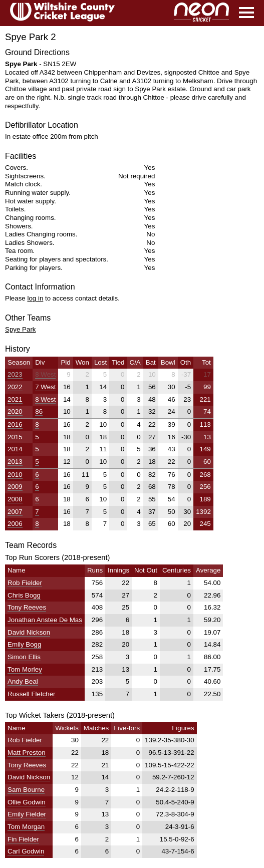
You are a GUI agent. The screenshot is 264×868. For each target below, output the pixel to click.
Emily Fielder (27, 814)
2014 (15, 449)
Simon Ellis (24, 657)
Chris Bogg (24, 595)
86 (39, 411)
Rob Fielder (25, 583)
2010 (15, 475)
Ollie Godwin (27, 802)
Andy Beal (23, 681)
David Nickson (29, 632)
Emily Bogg (24, 644)
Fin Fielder (23, 839)
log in (35, 298)
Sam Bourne (26, 790)
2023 (15, 374)
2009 (15, 487)
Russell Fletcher (32, 694)
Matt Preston (27, 753)
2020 (15, 411)
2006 (15, 524)
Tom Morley (25, 669)
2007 (15, 512)
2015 (15, 437)
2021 (15, 399)
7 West (45, 387)
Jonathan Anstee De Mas (45, 620)
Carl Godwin (26, 851)
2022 (15, 387)
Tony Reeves (27, 607)
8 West (45, 374)
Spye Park (21, 329)
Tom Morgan (26, 827)
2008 (15, 499)
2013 (15, 462)
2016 (15, 424)
